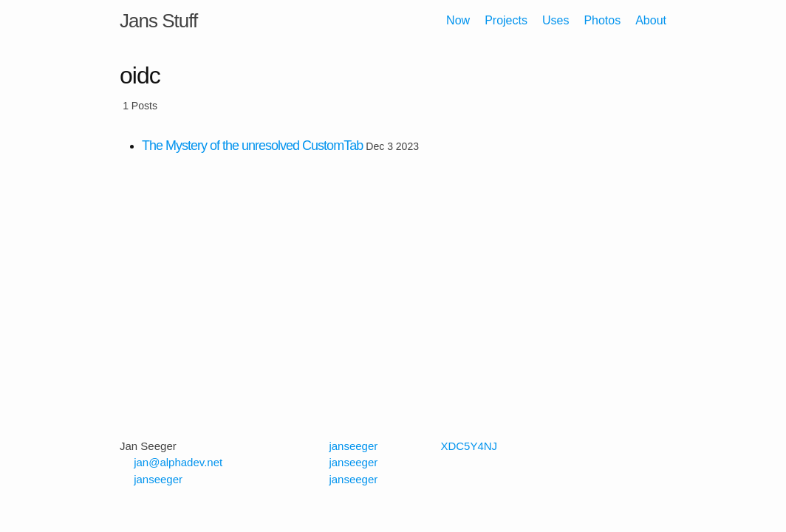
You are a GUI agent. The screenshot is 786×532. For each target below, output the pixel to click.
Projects (506, 20)
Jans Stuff (158, 21)
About (651, 20)
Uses (556, 20)
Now (458, 20)
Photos (602, 20)
